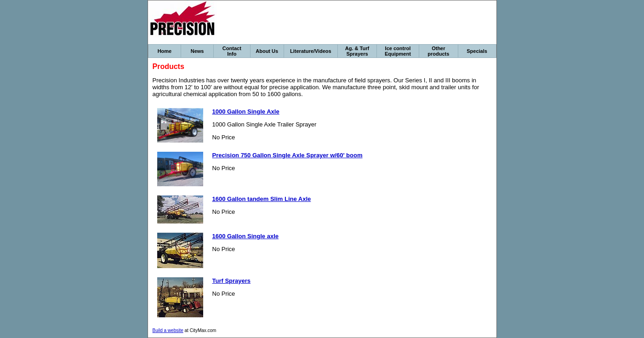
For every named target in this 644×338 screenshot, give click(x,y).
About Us (267, 51)
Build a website (168, 330)
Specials (477, 51)
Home (165, 51)
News (197, 51)
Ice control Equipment (398, 51)
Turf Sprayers (232, 281)
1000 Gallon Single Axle (246, 112)
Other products (438, 51)
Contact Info (232, 51)
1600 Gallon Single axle (246, 236)
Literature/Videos (311, 51)
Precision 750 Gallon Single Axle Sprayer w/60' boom (288, 155)
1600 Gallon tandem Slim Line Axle (262, 199)
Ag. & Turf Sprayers (357, 51)
